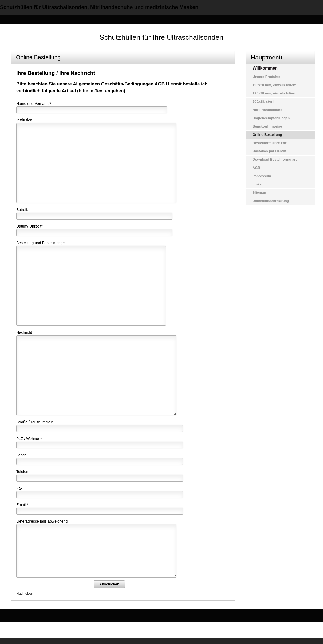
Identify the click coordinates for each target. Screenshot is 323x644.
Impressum (262, 176)
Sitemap (259, 192)
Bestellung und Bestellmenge (40, 243)
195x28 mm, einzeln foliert (274, 93)
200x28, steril (263, 102)
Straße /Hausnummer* (35, 422)
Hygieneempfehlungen (271, 118)
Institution (24, 120)
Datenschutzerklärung (271, 201)
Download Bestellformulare (275, 159)
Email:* (22, 505)
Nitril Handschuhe (267, 110)
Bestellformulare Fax (270, 143)
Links (257, 184)
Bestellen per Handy (269, 151)
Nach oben (25, 593)
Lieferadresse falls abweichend (42, 521)
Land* (21, 455)
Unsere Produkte (266, 77)
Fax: (20, 488)
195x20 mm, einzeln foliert (274, 85)
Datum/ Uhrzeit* (29, 226)
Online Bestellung (267, 135)
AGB (256, 168)
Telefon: (23, 472)
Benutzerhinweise (267, 126)
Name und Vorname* (34, 104)
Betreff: (22, 210)
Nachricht (24, 332)
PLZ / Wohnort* (29, 439)
